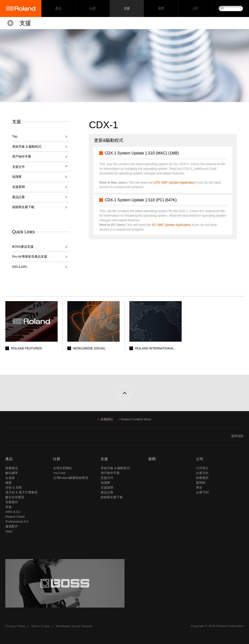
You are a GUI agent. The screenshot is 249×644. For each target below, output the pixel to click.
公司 (195, 9)
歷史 (199, 487)
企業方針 (202, 473)
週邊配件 (12, 526)
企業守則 (202, 492)
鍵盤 (9, 483)
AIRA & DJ (13, 512)
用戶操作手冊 (22, 157)
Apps (9, 531)
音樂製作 (12, 502)
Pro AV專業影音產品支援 (30, 257)
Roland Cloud (15, 517)
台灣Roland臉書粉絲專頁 (71, 478)
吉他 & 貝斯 (14, 487)
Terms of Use (40, 626)
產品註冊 (18, 197)
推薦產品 (12, 468)
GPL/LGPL (20, 267)
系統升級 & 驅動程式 (27, 147)
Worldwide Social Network (74, 626)
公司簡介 (202, 468)
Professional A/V (17, 521)
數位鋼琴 (12, 473)
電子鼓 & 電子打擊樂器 (22, 492)
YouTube (59, 473)
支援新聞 (18, 187)
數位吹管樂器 (15, 497)
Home (10, 23)
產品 (9, 459)
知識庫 (17, 177)
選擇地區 (237, 436)
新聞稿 (201, 483)
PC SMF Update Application (171, 225)
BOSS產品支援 (23, 247)
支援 (127, 9)
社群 (93, 9)
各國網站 (107, 419)
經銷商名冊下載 (23, 207)
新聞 (161, 9)
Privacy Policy (15, 626)
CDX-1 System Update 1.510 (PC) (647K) (141, 200)
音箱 (9, 507)
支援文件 (107, 478)
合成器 (10, 478)
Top (15, 136)
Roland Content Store (136, 419)
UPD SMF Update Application (174, 182)
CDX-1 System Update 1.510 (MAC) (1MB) (142, 153)
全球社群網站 (62, 468)
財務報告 (202, 478)
